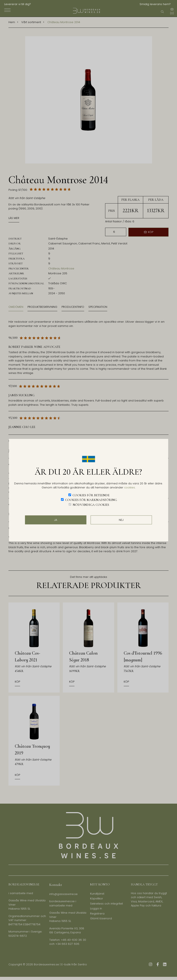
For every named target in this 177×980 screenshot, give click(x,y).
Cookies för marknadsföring (91, 500)
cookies (130, 487)
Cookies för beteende (91, 495)
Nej (121, 520)
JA (56, 520)
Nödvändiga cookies (91, 505)
